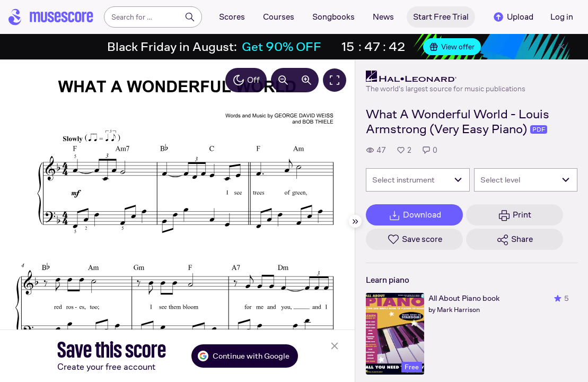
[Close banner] (561, 47)
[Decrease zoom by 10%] (283, 80)
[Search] (190, 17)
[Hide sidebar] (355, 221)
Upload (513, 17)
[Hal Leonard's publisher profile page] (446, 76)
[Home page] (51, 17)
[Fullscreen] (335, 80)
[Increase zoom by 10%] (306, 80)
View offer (452, 47)
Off (246, 80)
